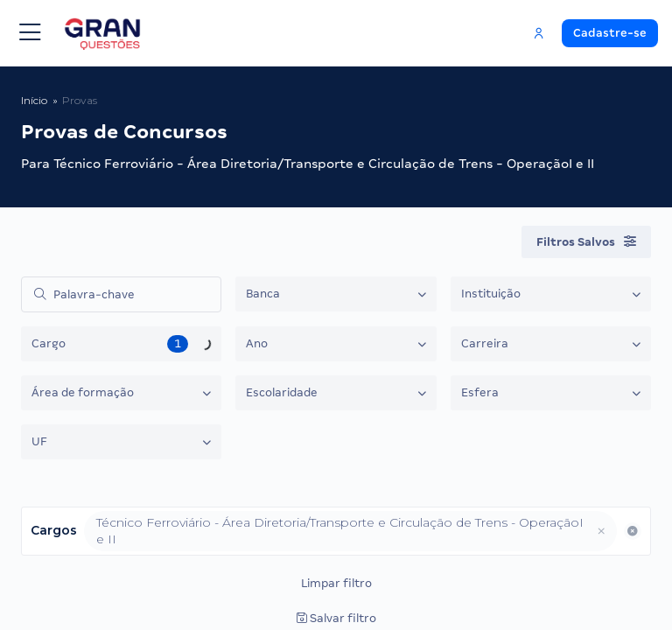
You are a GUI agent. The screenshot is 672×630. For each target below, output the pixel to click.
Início (34, 100)
